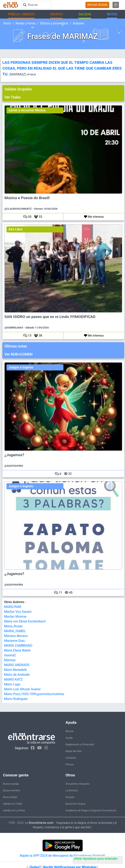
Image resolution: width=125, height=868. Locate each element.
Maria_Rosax (13, 626)
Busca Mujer (10, 797)
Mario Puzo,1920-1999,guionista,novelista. (34, 694)
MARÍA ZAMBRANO (18, 646)
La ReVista (72, 790)
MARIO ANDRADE (17, 665)
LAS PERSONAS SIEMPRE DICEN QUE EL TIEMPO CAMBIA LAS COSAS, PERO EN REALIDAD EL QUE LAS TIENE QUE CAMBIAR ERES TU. (62, 68)
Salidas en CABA (13, 804)
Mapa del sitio (74, 751)
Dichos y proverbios (54, 23)
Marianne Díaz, (15, 641)
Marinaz (10, 660)
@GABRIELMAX (14, 328)
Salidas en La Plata (14, 810)
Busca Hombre (12, 790)
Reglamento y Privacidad (80, 744)
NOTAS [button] (112, 14)
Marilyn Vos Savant (18, 612)
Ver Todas (13, 97)
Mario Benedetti (15, 670)
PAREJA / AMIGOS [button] (21, 14)
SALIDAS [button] (85, 14)
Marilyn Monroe (15, 616)
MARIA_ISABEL (15, 631)
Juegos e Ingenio (21, 367)
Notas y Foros (26, 23)
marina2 (10, 655)
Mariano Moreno (16, 636)
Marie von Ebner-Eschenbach (25, 621)
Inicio (7, 23)
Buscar (70, 731)
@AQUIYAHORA (14, 466)
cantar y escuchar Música (27, 110)
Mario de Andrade (17, 675)
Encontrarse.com (41, 823)
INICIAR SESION (97, 5)
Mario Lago (12, 684)
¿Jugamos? (14, 455)
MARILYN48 (13, 607)
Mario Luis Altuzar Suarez (22, 689)
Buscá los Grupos (76, 804)
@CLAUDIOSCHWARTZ (18, 209)
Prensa (70, 764)
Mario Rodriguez (16, 699)
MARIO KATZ (13, 679)
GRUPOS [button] (57, 14)
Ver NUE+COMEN (18, 354)
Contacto (71, 758)
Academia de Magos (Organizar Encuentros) (91, 810)
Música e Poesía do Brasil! (27, 198)
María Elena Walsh (17, 650)
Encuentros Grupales (78, 784)
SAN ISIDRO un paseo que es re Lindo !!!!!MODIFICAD (50, 317)
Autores (78, 23)
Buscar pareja (11, 784)
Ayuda (69, 738)
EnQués (70, 797)
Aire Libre (15, 229)
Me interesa (94, 217)
